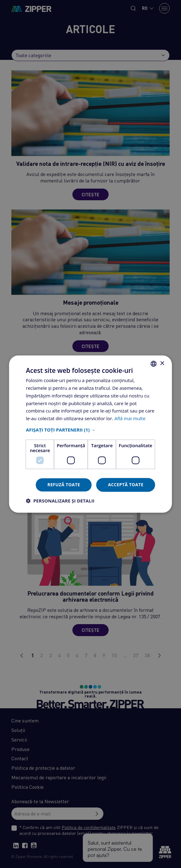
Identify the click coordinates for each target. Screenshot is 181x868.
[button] (91, 430)
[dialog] (90, 434)
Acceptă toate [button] (126, 485)
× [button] (162, 364)
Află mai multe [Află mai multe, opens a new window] (130, 418)
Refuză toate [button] (64, 485)
